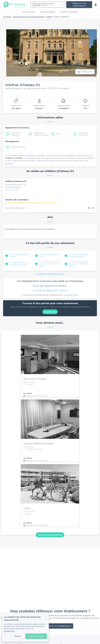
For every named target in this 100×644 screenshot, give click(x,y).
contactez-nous (71, 295)
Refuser (18, 636)
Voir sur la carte (12, 190)
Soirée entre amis (29, 12)
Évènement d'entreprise (69, 12)
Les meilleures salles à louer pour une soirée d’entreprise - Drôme (50, 264)
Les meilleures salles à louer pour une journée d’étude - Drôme (79, 264)
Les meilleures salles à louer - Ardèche (50, 290)
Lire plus (9, 163)
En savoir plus (9, 631)
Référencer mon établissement (79, 5)
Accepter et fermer (36, 636)
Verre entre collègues (47, 12)
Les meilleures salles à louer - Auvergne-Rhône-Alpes (20, 264)
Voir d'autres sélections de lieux (50, 274)
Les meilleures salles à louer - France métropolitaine (79, 255)
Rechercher (50, 312)
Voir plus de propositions (50, 535)
